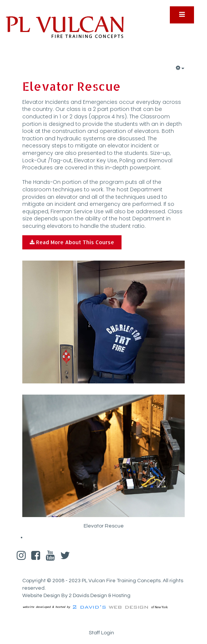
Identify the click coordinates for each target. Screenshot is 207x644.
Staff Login (101, 633)
